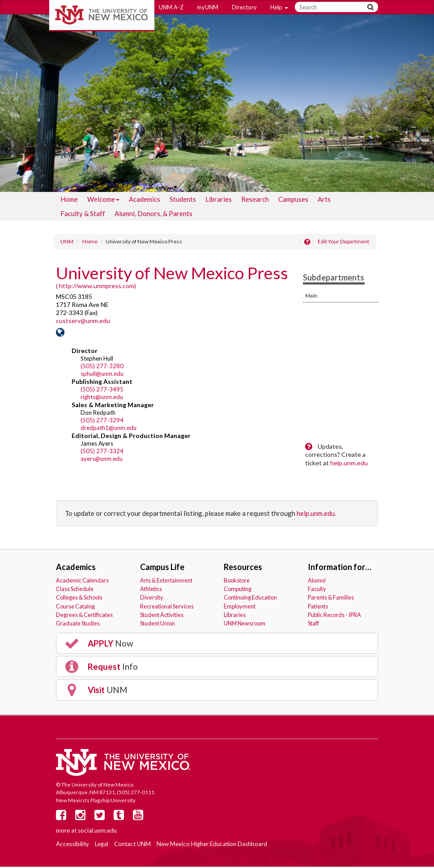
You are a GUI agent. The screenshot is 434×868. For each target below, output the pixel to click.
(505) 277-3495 (102, 391)
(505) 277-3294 (102, 421)
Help (279, 7)
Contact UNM (132, 845)
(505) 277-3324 (102, 452)
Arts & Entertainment (166, 582)
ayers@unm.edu (102, 460)
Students (183, 200)
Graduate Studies (78, 625)
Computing (238, 590)
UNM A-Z (171, 7)
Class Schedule (75, 590)
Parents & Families (331, 599)
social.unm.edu (97, 831)
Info (101, 668)
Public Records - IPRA (334, 616)
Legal (102, 845)
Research (255, 200)
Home (69, 200)
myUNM (208, 7)
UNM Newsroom (245, 625)
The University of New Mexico (102, 16)
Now (98, 645)
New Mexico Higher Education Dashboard (212, 845)
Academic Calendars (82, 582)
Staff (313, 625)
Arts (324, 200)
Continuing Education (250, 599)
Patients (318, 607)
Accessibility (72, 845)
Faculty (317, 590)
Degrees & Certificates (84, 616)
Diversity (152, 599)
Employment (240, 607)
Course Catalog (75, 607)
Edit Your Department (343, 243)
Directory (244, 7)
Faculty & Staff (83, 215)
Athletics (151, 590)
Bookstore (237, 582)
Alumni (317, 582)
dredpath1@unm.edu (108, 429)
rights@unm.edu (102, 398)
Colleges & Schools (79, 599)
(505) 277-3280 (102, 367)
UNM (67, 243)
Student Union (157, 625)
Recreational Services (167, 607)
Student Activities (162, 616)
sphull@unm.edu (102, 375)
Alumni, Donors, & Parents (153, 215)
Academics (145, 200)
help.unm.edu (349, 464)
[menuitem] (69, 200)
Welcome (103, 202)
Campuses (293, 200)
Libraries (219, 200)
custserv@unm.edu (83, 322)
